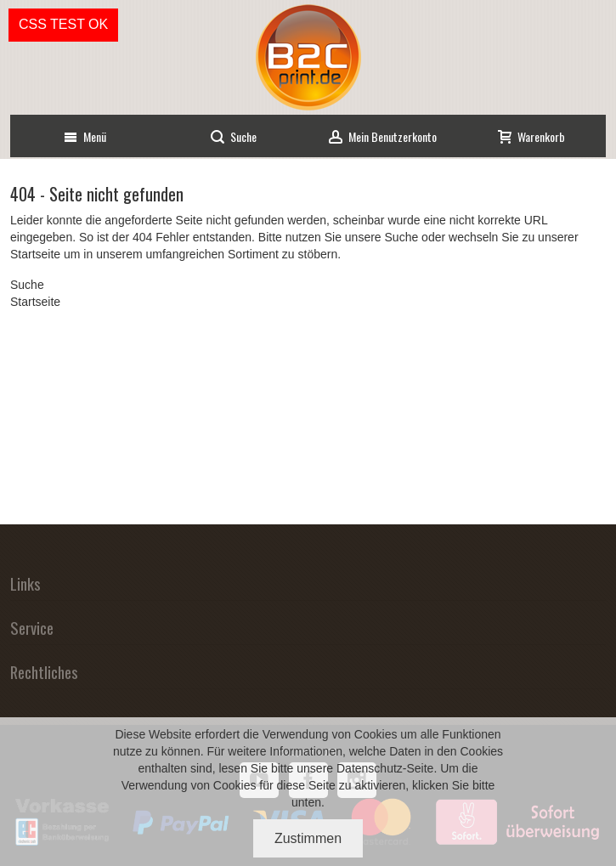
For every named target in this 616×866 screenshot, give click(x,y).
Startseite (35, 254)
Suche (402, 237)
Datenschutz (370, 768)
